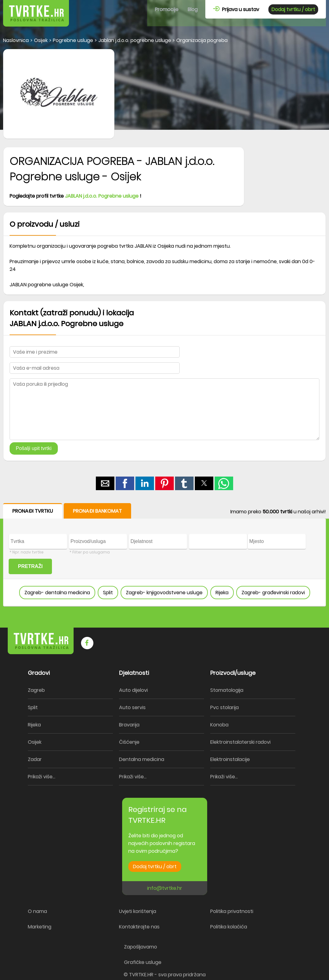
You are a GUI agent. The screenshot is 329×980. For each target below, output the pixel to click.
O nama (37, 911)
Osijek (35, 742)
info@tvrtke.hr (165, 888)
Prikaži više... (42, 777)
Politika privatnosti (232, 911)
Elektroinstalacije (230, 759)
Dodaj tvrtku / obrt (293, 9)
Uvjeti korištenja (138, 911)
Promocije (167, 9)
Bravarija (129, 725)
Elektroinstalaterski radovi (240, 742)
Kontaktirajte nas (139, 927)
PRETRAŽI (30, 566)
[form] (164, 555)
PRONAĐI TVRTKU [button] (33, 511)
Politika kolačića (229, 927)
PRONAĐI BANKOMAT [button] (97, 511)
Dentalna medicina (142, 759)
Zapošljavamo (141, 947)
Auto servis (132, 707)
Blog (193, 9)
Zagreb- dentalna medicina (57, 593)
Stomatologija (227, 690)
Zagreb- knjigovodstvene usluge (164, 593)
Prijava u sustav (236, 9)
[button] (105, 483)
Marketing (40, 927)
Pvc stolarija (224, 707)
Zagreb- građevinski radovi (273, 593)
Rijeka (222, 593)
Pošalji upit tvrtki (34, 448)
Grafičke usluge (143, 962)
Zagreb (36, 690)
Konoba (219, 725)
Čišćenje (129, 742)
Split (108, 593)
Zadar (35, 759)
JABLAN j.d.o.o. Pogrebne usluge (102, 196)
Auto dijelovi (133, 690)
